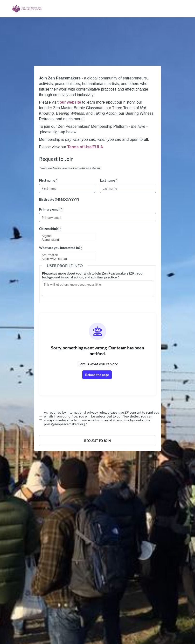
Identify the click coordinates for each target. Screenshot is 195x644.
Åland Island (65, 240)
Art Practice (65, 255)
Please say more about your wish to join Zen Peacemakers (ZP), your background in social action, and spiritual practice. (93, 275)
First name (48, 180)
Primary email (51, 209)
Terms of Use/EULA (85, 147)
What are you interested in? (61, 248)
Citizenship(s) (50, 229)
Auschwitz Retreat (65, 259)
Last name (108, 180)
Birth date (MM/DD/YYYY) (59, 199)
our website (70, 102)
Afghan (65, 236)
